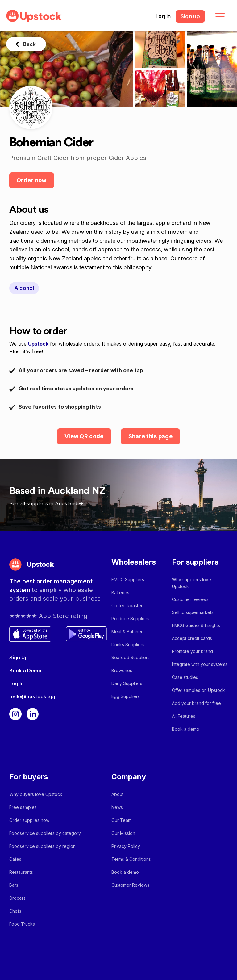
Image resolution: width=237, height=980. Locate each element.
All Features (184, 716)
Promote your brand (192, 651)
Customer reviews (190, 599)
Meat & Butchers (128, 631)
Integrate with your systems (200, 664)
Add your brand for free (196, 703)
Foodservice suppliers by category (45, 833)
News (117, 807)
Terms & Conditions (131, 859)
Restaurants (21, 872)
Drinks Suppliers (128, 644)
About (117, 794)
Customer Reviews (130, 885)
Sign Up (19, 658)
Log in (163, 16)
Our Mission (123, 833)
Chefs (15, 911)
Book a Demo (25, 671)
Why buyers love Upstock (36, 794)
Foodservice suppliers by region (42, 846)
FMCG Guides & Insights (196, 625)
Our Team (121, 820)
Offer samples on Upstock (198, 690)
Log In (17, 683)
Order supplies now (29, 820)
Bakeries (120, 593)
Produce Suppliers (130, 618)
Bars (14, 885)
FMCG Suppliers (128, 580)
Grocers (17, 898)
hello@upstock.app (33, 696)
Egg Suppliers (126, 696)
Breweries (122, 670)
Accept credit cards (192, 638)
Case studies (185, 677)
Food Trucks (22, 924)
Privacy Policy (126, 846)
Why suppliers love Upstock (191, 583)
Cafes (15, 859)
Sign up (190, 16)
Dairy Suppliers (127, 683)
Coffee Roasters (128, 606)
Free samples (23, 807)
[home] (34, 16)
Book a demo (186, 729)
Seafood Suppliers (131, 657)
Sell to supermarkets (193, 612)
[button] (216, 15)
